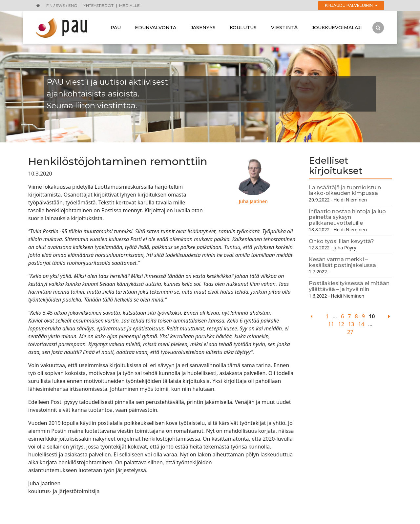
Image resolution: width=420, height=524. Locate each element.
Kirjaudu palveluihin (351, 5)
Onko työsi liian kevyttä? (341, 241)
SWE (60, 5)
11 (331, 324)
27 (350, 332)
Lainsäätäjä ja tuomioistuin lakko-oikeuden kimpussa (345, 190)
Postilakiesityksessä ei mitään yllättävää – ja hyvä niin (349, 286)
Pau (116, 28)
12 (341, 324)
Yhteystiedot (99, 5)
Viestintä (284, 28)
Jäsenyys (203, 28)
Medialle (129, 5)
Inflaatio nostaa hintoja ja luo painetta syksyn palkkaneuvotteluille (347, 217)
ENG (73, 5)
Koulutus (243, 28)
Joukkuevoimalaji (337, 28)
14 (361, 324)
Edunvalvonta (156, 28)
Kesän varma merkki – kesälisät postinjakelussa (342, 262)
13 (351, 324)
